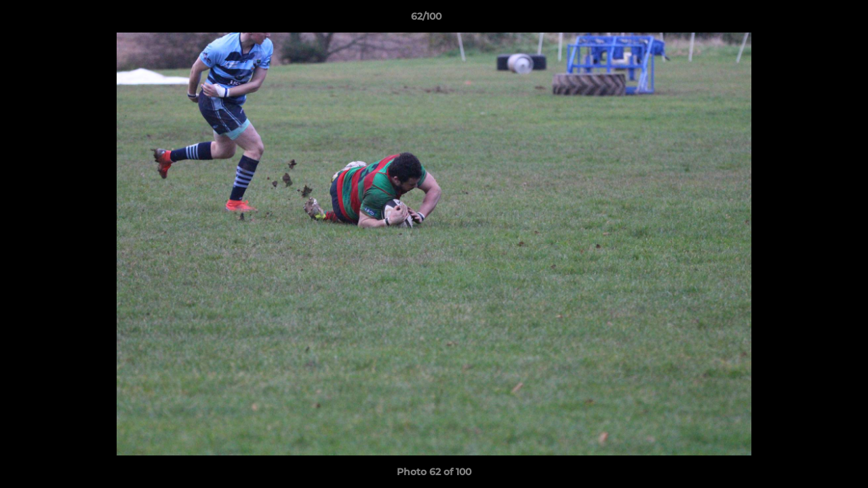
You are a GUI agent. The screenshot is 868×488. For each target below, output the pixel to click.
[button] (811, 20)
